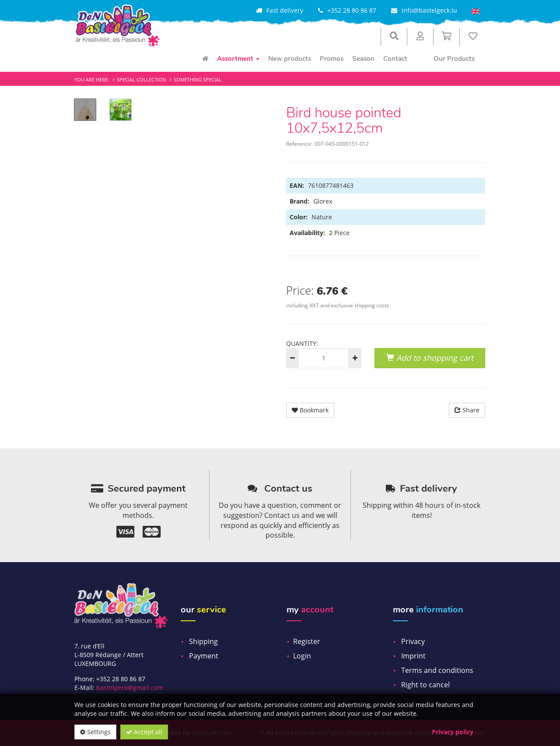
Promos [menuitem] (332, 59)
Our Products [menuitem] (454, 59)
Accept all (144, 732)
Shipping (203, 641)
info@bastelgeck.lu (429, 10)
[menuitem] (205, 59)
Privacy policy (453, 732)
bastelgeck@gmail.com (130, 688)
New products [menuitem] (290, 59)
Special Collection (141, 79)
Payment (204, 656)
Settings (95, 732)
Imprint (413, 656)
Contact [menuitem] (395, 59)
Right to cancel (425, 685)
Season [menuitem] (363, 59)
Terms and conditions (437, 670)
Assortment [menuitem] (238, 59)
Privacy (413, 641)
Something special (198, 79)
